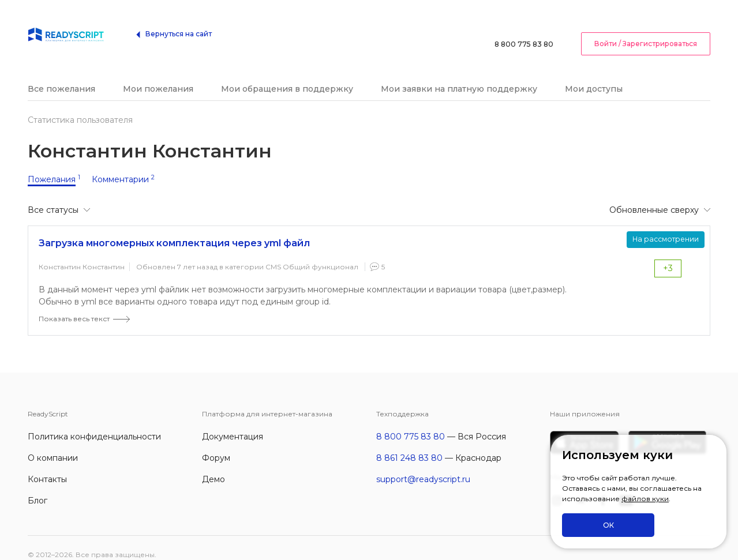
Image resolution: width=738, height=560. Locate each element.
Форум (216, 444)
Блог (38, 487)
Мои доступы (594, 75)
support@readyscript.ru (423, 465)
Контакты (47, 465)
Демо (213, 465)
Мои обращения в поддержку (287, 75)
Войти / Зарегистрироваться (646, 25)
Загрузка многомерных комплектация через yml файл (174, 229)
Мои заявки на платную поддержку (459, 75)
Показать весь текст (74, 305)
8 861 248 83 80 (409, 444)
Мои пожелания (158, 75)
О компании (53, 444)
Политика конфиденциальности (94, 423)
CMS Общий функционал (312, 253)
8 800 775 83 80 (524, 26)
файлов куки (645, 499)
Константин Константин (82, 253)
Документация (233, 423)
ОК (608, 525)
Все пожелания (61, 75)
